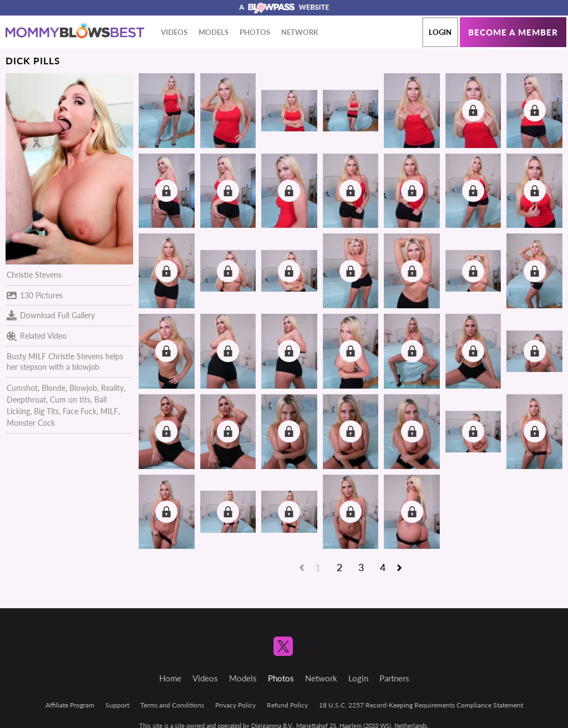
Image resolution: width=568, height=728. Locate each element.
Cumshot (22, 388)
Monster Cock (31, 423)
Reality (112, 388)
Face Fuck (80, 411)
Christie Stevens (34, 275)
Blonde (54, 388)
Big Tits (46, 411)
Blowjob (83, 388)
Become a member (513, 32)
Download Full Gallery (51, 315)
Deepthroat (26, 399)
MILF (109, 411)
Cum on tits (70, 399)
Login (440, 32)
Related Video (37, 336)
